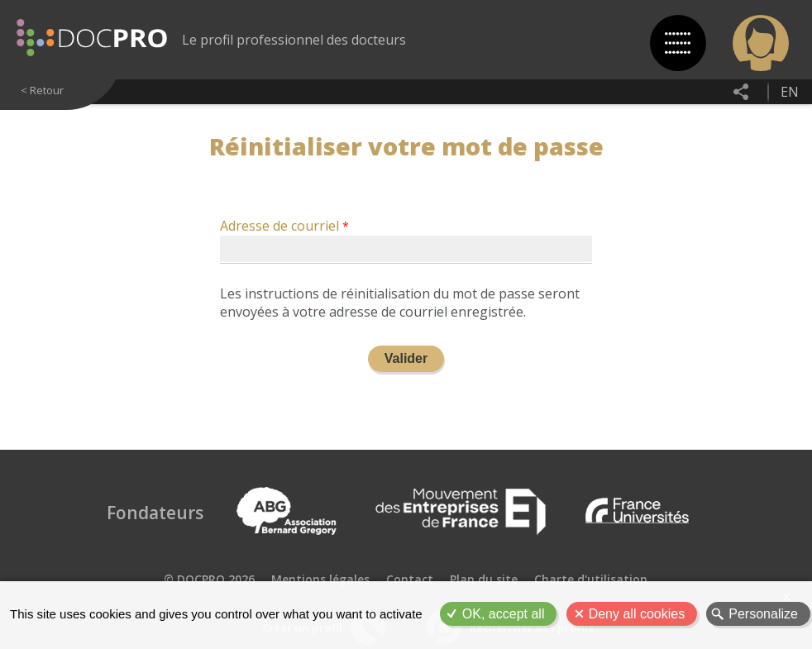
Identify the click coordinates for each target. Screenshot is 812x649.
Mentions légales (320, 579)
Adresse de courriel (279, 227)
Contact (410, 579)
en (790, 92)
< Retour (42, 90)
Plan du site (484, 579)
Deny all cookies (637, 614)
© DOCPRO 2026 (209, 579)
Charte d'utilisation (591, 579)
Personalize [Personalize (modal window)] (763, 614)
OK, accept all (504, 614)
